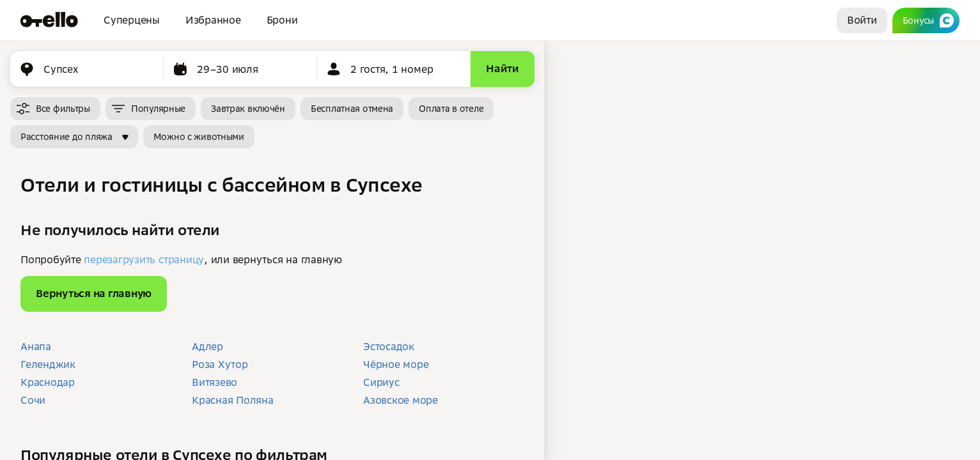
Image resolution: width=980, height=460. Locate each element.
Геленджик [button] (48, 364)
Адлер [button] (207, 346)
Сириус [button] (381, 382)
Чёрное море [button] (396, 364)
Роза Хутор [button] (220, 364)
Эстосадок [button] (389, 346)
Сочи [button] (33, 400)
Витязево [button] (214, 382)
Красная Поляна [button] (233, 400)
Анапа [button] (36, 346)
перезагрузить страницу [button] (144, 259)
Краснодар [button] (48, 382)
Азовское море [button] (401, 400)
